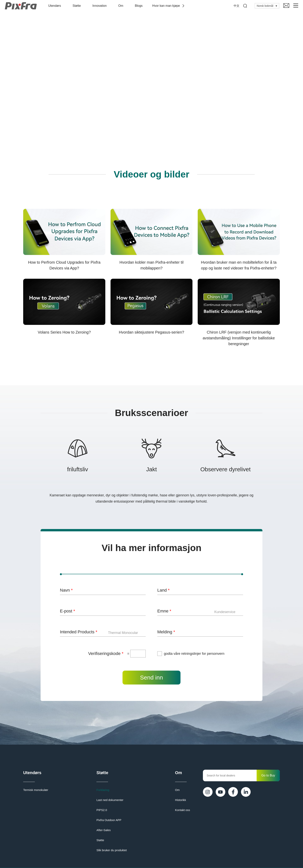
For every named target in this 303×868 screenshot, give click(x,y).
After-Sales (104, 831)
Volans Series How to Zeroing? (64, 332)
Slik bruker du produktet (111, 851)
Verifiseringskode (106, 654)
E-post (67, 611)
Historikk (181, 801)
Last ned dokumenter (110, 801)
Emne (164, 611)
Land (163, 590)
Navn (66, 590)
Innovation (100, 6)
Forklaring (103, 791)
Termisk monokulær (35, 791)
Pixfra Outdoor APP (109, 821)
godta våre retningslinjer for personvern (194, 654)
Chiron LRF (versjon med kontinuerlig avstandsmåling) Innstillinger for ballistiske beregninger (239, 338)
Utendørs (56, 6)
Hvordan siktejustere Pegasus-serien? (151, 332)
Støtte (78, 6)
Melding (166, 632)
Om (122, 6)
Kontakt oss (183, 811)
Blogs (140, 6)
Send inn (151, 677)
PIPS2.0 (102, 811)
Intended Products (79, 632)
